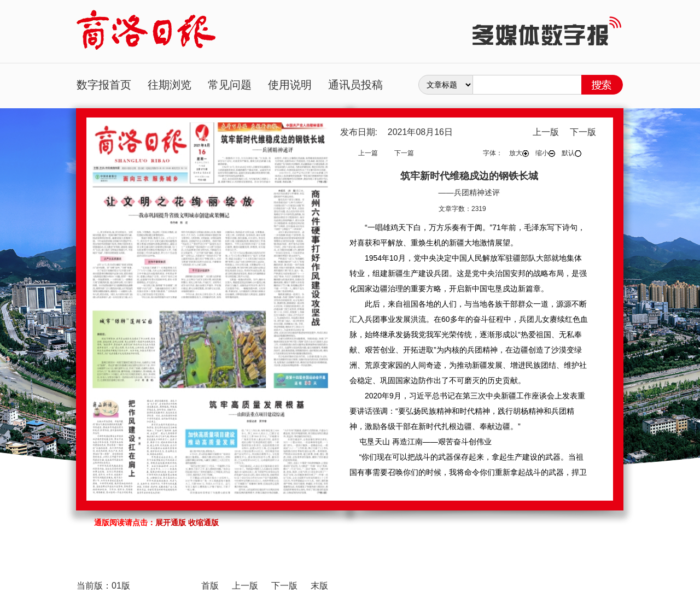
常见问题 (230, 85)
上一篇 (368, 153)
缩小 (545, 153)
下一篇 (404, 153)
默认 (571, 153)
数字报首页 (104, 85)
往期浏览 (170, 85)
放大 (519, 153)
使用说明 (290, 85)
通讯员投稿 (355, 85)
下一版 (583, 132)
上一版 (546, 132)
